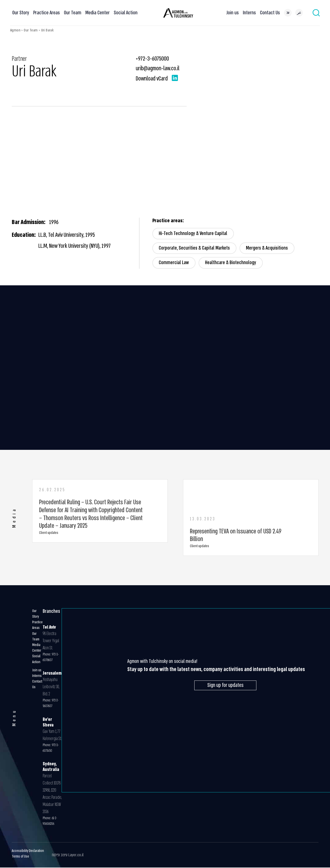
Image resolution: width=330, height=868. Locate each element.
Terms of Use (20, 857)
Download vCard (152, 79)
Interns (249, 13)
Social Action (126, 13)
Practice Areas (47, 13)
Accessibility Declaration (28, 851)
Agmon (15, 30)
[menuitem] (288, 13)
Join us (232, 13)
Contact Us (270, 13)
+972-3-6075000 (152, 59)
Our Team (73, 13)
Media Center (98, 13)
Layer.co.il (76, 855)
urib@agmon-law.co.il (158, 68)
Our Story (21, 13)
